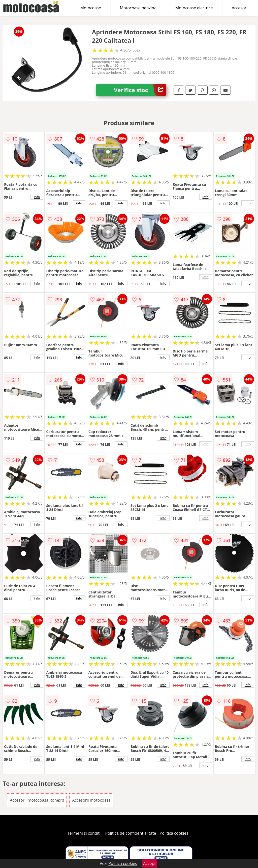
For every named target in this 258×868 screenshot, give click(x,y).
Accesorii (240, 8)
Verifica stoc (140, 90)
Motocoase (91, 8)
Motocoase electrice (194, 8)
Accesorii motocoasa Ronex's (37, 800)
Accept (149, 863)
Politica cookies (174, 833)
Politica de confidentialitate (131, 833)
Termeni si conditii (85, 833)
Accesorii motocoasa (91, 800)
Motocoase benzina (138, 8)
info (37, 197)
